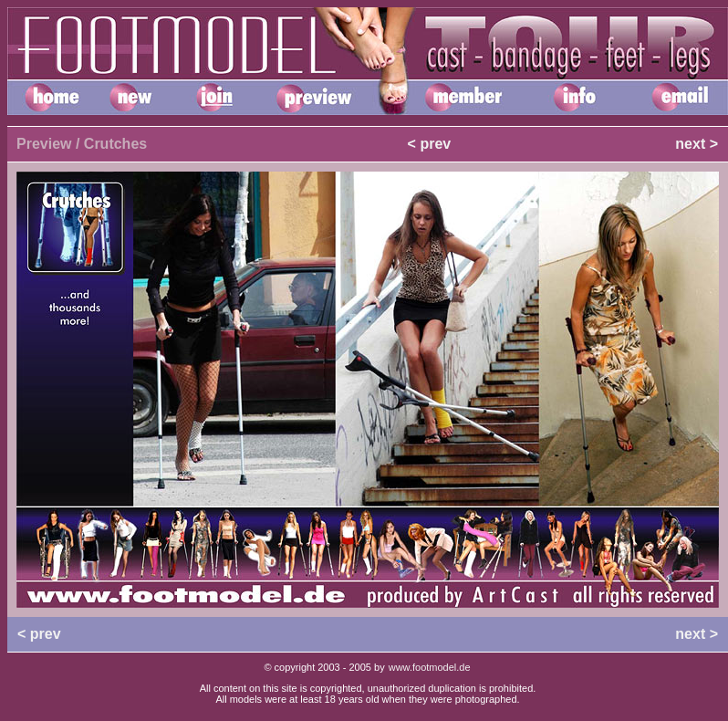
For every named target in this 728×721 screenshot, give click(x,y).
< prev (430, 144)
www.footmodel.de (430, 667)
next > (697, 144)
